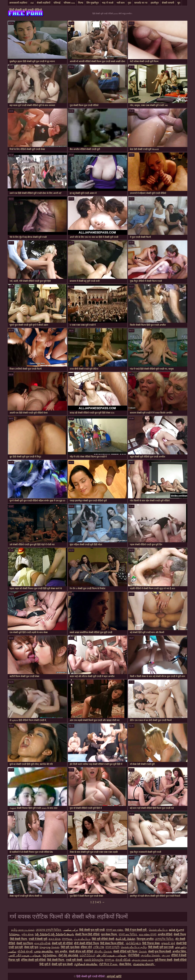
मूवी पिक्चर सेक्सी (163, 960)
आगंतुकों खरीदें (114, 976)
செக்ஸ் (143, 952)
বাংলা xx (109, 960)
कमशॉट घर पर (141, 3)
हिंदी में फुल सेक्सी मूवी (136, 930)
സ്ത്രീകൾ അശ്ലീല (86, 964)
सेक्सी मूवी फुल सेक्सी (62, 964)
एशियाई (57, 3)
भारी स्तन (121, 3)
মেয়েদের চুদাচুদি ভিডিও (49, 930)
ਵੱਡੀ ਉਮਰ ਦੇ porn (109, 964)
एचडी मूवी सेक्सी (75, 960)
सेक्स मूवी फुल (31, 947)
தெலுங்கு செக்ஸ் (49, 947)
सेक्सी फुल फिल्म (25, 943)
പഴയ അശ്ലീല (44, 952)
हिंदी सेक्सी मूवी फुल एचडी (161, 947)
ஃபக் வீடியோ (82, 939)
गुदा (129, 3)
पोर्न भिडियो (134, 955)
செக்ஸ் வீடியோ (158, 930)
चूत (179, 3)
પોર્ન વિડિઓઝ (133, 943)
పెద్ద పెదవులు (50, 955)
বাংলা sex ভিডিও (128, 934)
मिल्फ (81, 3)
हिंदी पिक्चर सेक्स (151, 943)
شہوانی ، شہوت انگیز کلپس (25, 955)
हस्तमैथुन (155, 3)
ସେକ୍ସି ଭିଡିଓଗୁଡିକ (94, 960)
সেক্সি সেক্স (99, 947)
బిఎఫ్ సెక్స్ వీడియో (125, 939)
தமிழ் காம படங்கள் (23, 930)
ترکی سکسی (71, 930)
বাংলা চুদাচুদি (112, 947)
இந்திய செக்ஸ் (103, 952)
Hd (32, 3)
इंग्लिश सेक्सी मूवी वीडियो (34, 960)
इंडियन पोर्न (86, 947)
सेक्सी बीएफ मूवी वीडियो (81, 952)
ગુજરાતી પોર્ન (168, 943)
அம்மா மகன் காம (143, 960)
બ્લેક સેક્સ (28, 934)
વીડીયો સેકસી (25, 952)
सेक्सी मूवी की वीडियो (62, 943)
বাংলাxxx (67, 939)
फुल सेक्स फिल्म (109, 934)
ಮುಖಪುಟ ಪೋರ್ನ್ (144, 964)
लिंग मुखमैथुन (93, 3)
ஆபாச (166, 955)
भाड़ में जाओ (108, 3)
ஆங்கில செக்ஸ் (151, 955)
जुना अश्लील (61, 952)
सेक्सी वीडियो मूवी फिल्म (125, 952)
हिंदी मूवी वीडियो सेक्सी (103, 939)
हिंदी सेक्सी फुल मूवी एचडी (92, 930)
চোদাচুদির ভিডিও (164, 939)
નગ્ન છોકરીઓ (42, 943)
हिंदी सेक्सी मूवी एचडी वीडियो (26, 10)
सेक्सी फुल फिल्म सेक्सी (160, 952)
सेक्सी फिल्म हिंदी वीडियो (87, 934)
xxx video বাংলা (148, 934)
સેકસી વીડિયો (123, 960)
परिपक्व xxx (69, 3)
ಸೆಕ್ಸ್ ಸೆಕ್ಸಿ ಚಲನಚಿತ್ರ (68, 955)
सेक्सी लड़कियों (44, 3)
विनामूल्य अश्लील (145, 939)
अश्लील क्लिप (179, 952)
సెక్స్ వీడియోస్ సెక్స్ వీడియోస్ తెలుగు (54, 934)
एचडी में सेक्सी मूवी (38, 939)
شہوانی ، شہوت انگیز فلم (111, 955)
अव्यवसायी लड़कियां (18, 3)
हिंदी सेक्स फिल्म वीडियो (112, 943)
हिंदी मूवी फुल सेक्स (70, 947)
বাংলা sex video (115, 930)
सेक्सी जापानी (168, 3)
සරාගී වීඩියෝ (87, 955)
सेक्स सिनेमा (125, 964)
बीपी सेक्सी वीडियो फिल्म (86, 943)
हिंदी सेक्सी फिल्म (56, 960)
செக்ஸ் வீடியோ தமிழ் (134, 947)
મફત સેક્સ (55, 939)
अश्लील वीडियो (165, 934)
